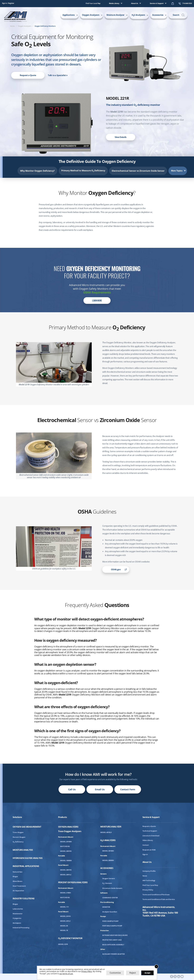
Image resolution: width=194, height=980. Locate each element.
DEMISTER (106, 907)
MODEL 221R (63, 944)
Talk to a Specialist (58, 75)
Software (104, 893)
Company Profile (149, 871)
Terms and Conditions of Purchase (156, 895)
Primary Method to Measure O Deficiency (83, 171)
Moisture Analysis (23, 850)
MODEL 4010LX (106, 832)
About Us (135, 3)
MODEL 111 (64, 907)
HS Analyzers (138, 15)
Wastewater (18, 914)
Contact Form (128, 789)
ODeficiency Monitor (70, 939)
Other (103, 949)
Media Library (114, 3)
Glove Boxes (17, 881)
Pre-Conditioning (107, 902)
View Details (121, 137)
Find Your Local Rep (93, 3)
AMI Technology (149, 880)
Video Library (148, 840)
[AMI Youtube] (182, 977)
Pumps (103, 916)
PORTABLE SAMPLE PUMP (112, 926)
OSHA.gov (116, 569)
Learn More (97, 301)
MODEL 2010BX (66, 842)
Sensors (103, 874)
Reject (133, 973)
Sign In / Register (8, 3)
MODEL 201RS (65, 916)
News (145, 876)
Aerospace (17, 923)
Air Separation (18, 891)
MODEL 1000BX (66, 860)
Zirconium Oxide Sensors (112, 888)
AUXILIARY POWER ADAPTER (113, 954)
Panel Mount (63, 865)
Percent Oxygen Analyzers (73, 882)
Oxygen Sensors (109, 878)
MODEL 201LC (65, 921)
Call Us (72, 789)
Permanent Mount (66, 837)
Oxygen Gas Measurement (27, 827)
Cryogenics (17, 918)
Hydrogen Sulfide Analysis (28, 858)
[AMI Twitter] (175, 977)
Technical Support (150, 831)
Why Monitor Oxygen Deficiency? (37, 171)
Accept (147, 973)
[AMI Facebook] (172, 977)
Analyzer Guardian (110, 912)
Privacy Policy (148, 890)
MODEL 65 (64, 926)
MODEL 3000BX (108, 860)
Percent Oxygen (19, 837)
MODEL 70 (64, 930)
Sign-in (145, 854)
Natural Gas (17, 872)
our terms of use (66, 974)
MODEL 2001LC (66, 875)
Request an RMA (149, 850)
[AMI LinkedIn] (179, 977)
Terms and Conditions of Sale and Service (159, 899)
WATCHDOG (65, 846)
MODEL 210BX (66, 893)
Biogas (15, 876)
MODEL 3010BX (108, 851)
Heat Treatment (19, 886)
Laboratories (18, 909)
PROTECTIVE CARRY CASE (112, 940)
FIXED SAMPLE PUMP (110, 921)
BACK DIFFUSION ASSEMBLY (113, 945)
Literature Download (151, 836)
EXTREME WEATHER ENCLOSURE (115, 935)
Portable (62, 856)
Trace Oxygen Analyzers (70, 831)
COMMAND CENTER (110, 898)
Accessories (158, 15)
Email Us (100, 789)
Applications (69, 15)
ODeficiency (18, 842)
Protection (105, 930)
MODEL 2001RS (66, 851)
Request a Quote (28, 75)
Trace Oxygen (18, 832)
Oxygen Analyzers (91, 15)
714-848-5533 (185, 3)
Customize (115, 973)
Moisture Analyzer (115, 15)
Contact (146, 845)
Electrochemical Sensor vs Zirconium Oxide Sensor (138, 171)
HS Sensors (107, 883)
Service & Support (157, 3)
